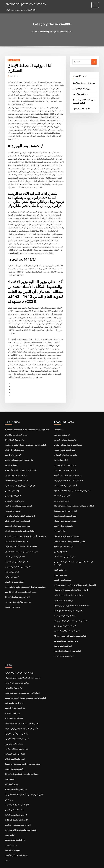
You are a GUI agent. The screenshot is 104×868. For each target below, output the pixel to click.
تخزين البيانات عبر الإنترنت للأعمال (67, 529)
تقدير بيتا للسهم (11, 833)
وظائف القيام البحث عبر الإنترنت (17, 673)
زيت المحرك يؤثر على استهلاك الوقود (19, 663)
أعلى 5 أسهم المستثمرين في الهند (18, 813)
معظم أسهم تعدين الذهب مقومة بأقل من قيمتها (71, 612)
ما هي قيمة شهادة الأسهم (63, 519)
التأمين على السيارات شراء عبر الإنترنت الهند (22, 718)
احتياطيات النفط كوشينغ (63, 637)
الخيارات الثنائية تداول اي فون (65, 617)
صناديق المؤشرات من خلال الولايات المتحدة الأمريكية (25, 783)
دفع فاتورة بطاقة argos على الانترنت (19, 454)
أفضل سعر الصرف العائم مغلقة (65, 479)
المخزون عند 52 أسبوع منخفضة (66, 504)
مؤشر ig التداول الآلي (13, 489)
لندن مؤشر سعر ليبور (62, 429)
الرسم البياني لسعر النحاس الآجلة (18, 514)
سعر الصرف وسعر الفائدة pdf (16, 803)
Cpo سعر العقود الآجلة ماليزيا (16, 778)
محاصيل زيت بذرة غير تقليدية (65, 607)
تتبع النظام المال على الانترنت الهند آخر (68, 587)
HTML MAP (84, 863)
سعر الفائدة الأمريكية (80, 94)
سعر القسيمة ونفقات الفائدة (65, 549)
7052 (7, 848)
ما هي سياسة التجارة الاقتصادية (65, 449)
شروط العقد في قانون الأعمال (84, 83)
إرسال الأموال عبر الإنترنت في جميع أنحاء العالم (23, 683)
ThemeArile (75, 863)
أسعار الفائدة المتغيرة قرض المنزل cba (20, 524)
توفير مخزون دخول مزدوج (15, 494)
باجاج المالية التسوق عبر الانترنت (17, 793)
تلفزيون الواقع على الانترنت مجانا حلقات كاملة (22, 713)
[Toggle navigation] (95, 5)
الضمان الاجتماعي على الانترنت (17, 554)
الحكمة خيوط (10, 768)
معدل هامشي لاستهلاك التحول (16, 469)
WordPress (45, 863)
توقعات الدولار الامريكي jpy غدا (17, 534)
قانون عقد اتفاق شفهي (81, 108)
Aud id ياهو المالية (12, 703)
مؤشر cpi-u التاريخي (13, 504)
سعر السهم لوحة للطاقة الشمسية (18, 519)
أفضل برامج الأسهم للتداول (15, 748)
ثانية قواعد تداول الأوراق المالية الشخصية (20, 479)
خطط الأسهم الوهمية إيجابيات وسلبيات (68, 439)
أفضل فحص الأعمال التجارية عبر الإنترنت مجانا (71, 582)
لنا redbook (59, 424)
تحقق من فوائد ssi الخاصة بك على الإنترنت (21, 539)
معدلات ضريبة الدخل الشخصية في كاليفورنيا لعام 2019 (25, 579)
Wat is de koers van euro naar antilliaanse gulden (27, 424)
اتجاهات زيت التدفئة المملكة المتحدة (67, 642)
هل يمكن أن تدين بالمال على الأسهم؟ (68, 469)
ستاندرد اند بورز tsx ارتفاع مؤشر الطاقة (20, 509)
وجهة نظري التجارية (12, 838)
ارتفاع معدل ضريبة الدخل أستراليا (18, 589)
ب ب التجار (9, 788)
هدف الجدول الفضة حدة (14, 708)
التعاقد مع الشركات (12, 564)
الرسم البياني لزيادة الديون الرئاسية (18, 499)
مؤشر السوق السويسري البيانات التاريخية (21, 584)
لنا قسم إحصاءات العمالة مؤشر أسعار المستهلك (23, 668)
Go (94, 62)
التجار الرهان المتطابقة (62, 489)
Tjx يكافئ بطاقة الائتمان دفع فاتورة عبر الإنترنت (72, 597)
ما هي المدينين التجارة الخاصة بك (66, 632)
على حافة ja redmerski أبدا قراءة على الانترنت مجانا (74, 499)
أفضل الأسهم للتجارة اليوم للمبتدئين (67, 622)
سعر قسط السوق (61, 567)
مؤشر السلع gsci (60, 562)
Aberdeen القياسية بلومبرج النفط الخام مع (70, 627)
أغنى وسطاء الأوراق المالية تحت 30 (18, 594)
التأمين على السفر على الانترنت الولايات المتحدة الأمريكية (75, 577)
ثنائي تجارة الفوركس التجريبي (65, 434)
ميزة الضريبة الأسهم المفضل (65, 444)
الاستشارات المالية (12, 569)
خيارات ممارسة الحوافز (14, 678)
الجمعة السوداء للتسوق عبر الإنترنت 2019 (21, 818)
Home (35, 32)
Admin (14, 76)
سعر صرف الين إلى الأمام (15, 444)
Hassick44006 (14, 60)
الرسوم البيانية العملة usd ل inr (17, 474)
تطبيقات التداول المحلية (63, 572)
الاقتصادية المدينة (12, 459)
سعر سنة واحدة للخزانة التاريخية (17, 728)
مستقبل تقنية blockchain (15, 828)
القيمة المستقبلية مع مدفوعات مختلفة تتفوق (22, 544)
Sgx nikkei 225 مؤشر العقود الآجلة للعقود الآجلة (72, 484)
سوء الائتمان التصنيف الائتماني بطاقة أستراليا (22, 763)
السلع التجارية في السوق (14, 574)
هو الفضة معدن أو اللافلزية (15, 698)
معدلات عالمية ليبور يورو (14, 733)
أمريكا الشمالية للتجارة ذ (81, 89)
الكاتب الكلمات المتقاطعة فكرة (17, 808)
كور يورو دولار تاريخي (13, 449)
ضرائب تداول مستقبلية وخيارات (17, 738)
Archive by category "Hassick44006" (56, 32)
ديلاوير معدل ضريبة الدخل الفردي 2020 (68, 602)
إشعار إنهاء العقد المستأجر (15, 743)
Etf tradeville (60, 524)
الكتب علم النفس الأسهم (14, 798)
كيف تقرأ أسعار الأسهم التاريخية (17, 723)
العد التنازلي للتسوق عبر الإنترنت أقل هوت (21, 464)
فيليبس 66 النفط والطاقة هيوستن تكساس (69, 534)
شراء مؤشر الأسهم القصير (64, 647)
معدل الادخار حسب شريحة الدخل (66, 464)
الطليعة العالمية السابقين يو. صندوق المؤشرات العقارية (26, 439)
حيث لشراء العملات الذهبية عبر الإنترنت (69, 474)
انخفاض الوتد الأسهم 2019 (15, 549)
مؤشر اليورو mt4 (60, 544)
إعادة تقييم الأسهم (12, 484)
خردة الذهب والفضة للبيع (14, 693)
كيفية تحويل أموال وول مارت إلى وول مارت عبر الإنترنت (26, 529)
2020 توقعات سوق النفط (14, 434)
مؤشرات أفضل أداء (12, 773)
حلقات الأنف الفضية (12, 599)
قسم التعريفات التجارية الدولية (65, 509)
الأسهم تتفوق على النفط (14, 758)
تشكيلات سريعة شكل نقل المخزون (18, 559)
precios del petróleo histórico (25, 4)
